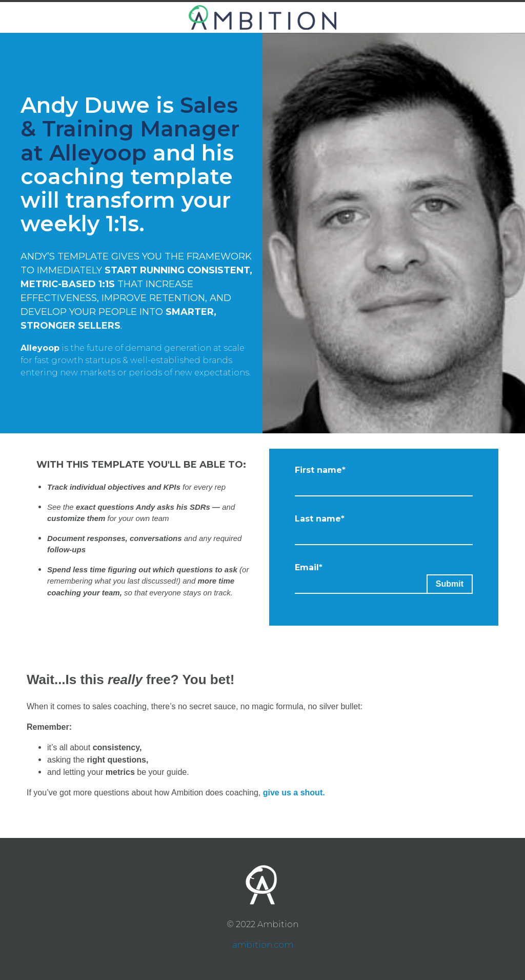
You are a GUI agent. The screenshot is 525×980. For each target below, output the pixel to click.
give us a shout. (294, 793)
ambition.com (263, 945)
